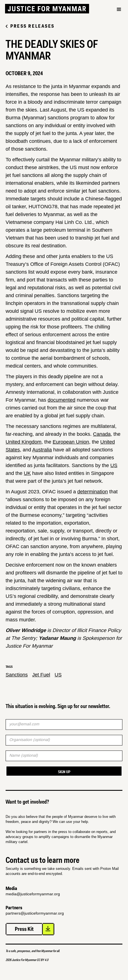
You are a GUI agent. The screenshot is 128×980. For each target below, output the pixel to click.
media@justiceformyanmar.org (33, 894)
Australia (42, 450)
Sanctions (17, 675)
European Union (71, 442)
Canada (102, 434)
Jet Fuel (41, 675)
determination (93, 492)
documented (61, 400)
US (114, 465)
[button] (119, 19)
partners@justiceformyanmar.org (35, 913)
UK (27, 473)
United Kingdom (24, 442)
